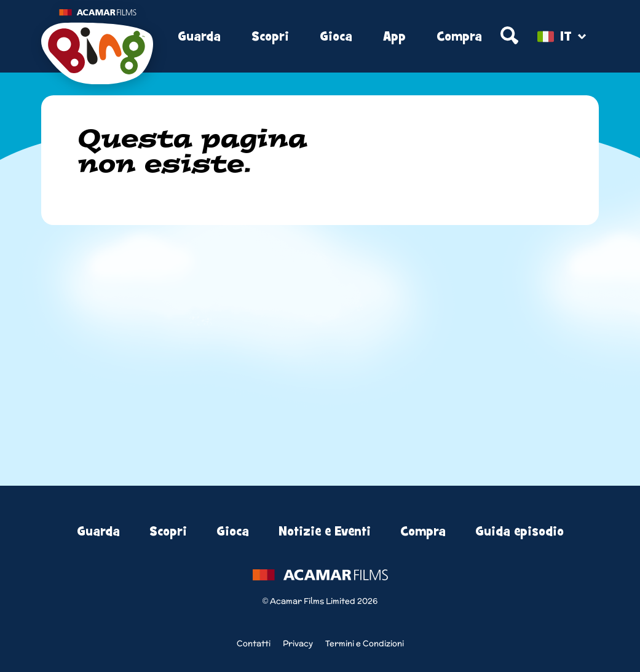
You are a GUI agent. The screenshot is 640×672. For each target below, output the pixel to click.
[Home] (97, 37)
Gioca (336, 37)
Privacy (298, 643)
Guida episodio (520, 532)
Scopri (270, 37)
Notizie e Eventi (325, 532)
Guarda (199, 37)
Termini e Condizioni (365, 643)
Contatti (254, 643)
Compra (459, 37)
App (394, 37)
